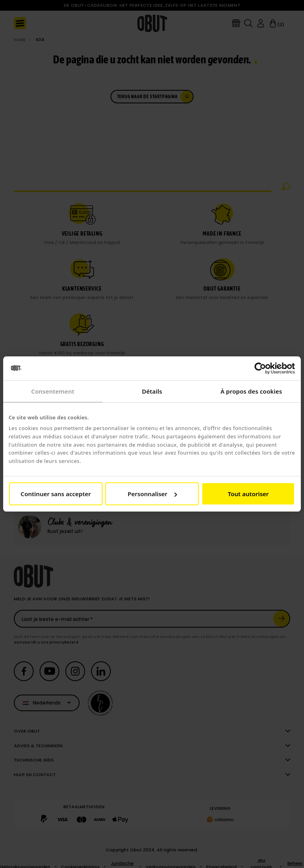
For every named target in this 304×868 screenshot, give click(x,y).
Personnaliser (152, 494)
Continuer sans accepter (56, 494)
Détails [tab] (152, 391)
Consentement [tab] (53, 391)
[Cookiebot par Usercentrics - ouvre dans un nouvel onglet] (260, 368)
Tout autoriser (248, 494)
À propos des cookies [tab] (251, 391)
